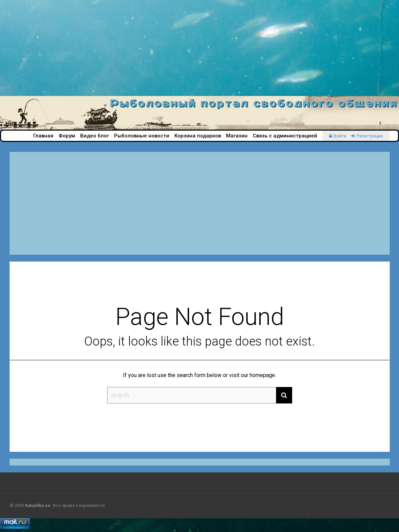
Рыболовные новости (142, 136)
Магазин (237, 136)
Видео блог (95, 136)
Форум (67, 136)
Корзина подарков (198, 136)
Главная (43, 136)
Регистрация (370, 136)
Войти (340, 136)
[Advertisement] (199, 48)
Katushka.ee (38, 505)
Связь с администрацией (285, 136)
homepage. (263, 375)
